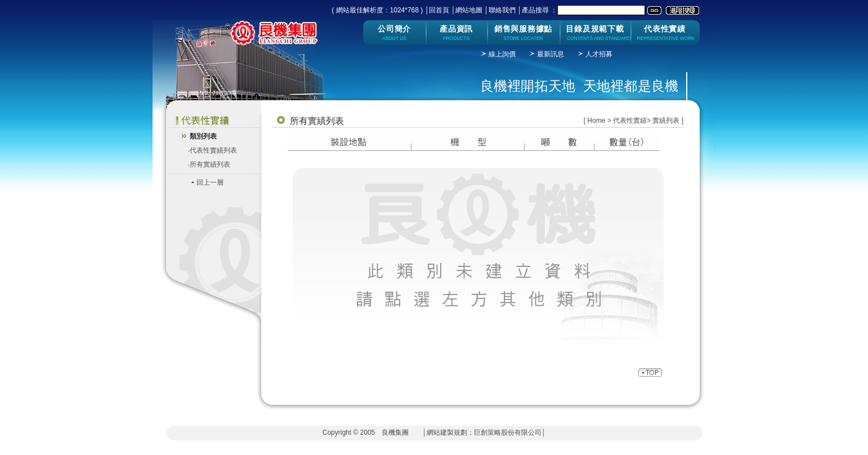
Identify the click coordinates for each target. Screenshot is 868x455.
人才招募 (599, 54)
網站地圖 (469, 10)
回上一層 (210, 182)
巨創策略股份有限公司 (508, 432)
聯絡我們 (502, 10)
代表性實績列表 (213, 150)
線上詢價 (502, 54)
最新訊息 (551, 54)
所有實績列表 (210, 164)
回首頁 (439, 10)
